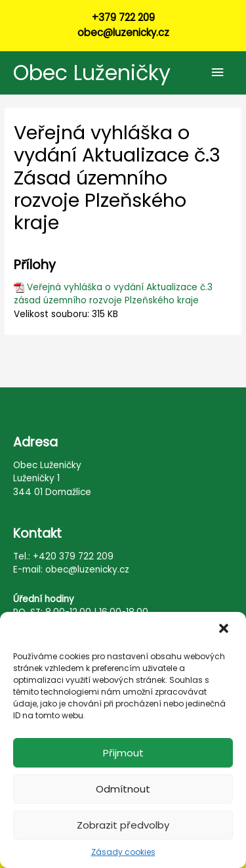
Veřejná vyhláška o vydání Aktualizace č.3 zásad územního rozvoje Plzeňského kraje (113, 294)
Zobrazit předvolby (123, 825)
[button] (225, 630)
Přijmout (123, 753)
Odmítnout (123, 789)
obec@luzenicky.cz (123, 33)
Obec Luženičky (92, 73)
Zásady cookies (123, 852)
